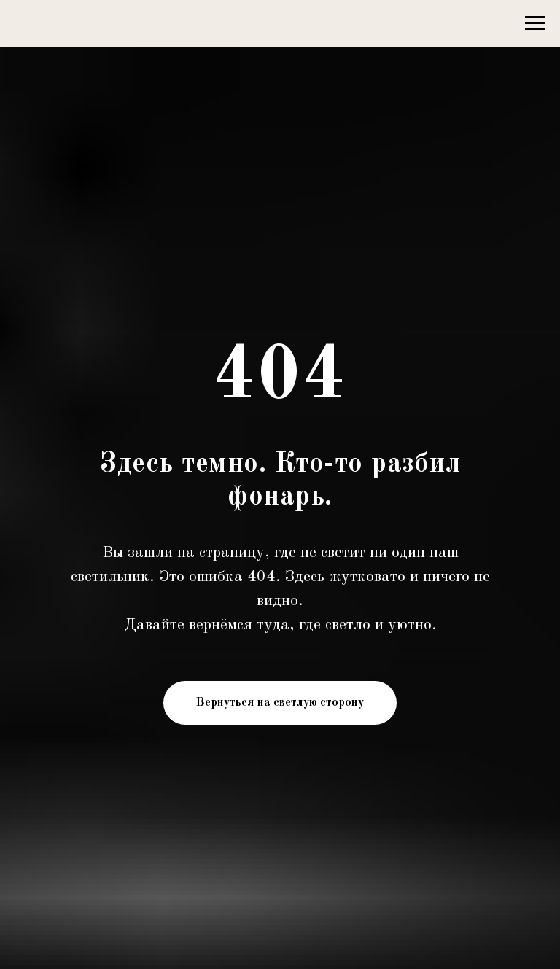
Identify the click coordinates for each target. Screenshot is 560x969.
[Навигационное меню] (535, 23)
